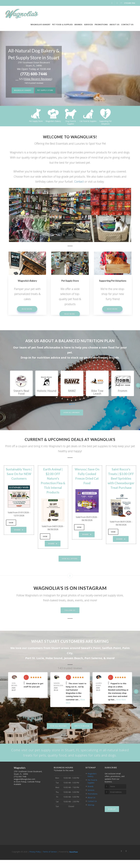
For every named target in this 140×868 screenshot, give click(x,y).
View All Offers (70, 559)
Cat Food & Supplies (105, 121)
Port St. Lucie (35, 658)
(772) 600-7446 (34, 74)
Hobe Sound (54, 658)
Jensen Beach (73, 658)
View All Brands (72, 413)
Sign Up (112, 817)
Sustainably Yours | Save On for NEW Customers (19, 474)
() (38, 79)
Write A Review (82, 726)
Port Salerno (93, 658)
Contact (79, 181)
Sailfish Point (111, 648)
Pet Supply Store (47, 91)
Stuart (56, 648)
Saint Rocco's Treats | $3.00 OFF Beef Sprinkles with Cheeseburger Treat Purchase (121, 478)
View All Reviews (58, 726)
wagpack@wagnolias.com (24, 787)
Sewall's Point (91, 648)
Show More (121, 700)
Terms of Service (50, 860)
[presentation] (118, 807)
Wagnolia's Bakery (21, 91)
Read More (27, 309)
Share (19, 530)
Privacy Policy (35, 860)
